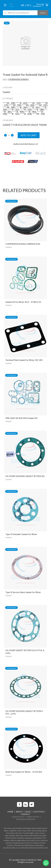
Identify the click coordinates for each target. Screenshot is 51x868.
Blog (28, 812)
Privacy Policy (33, 817)
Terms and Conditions (26, 819)
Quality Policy (18, 817)
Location (38, 812)
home (10, 812)
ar (22, 5)
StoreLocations (37, 5)
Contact (26, 814)
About (19, 812)
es (28, 5)
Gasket (9, 247)
